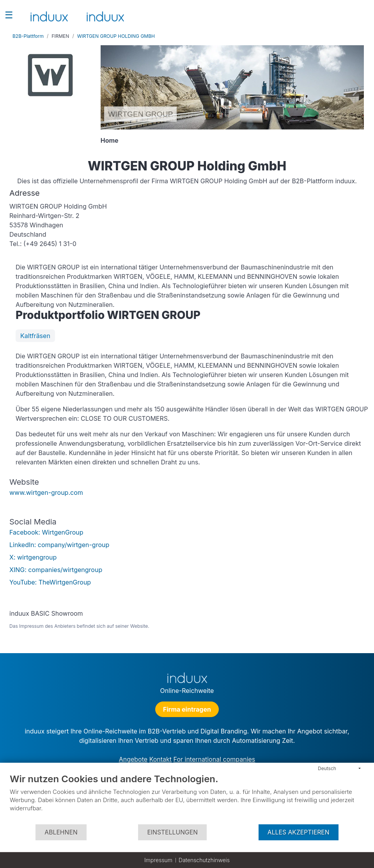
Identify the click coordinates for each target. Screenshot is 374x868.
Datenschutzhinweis (204, 860)
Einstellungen (172, 832)
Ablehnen (61, 832)
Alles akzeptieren (299, 832)
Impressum (158, 860)
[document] (187, 798)
